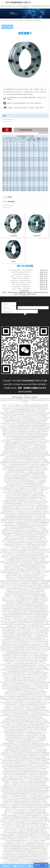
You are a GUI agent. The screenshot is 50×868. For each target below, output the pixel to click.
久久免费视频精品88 (38, 591)
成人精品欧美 (6, 789)
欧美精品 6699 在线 (21, 801)
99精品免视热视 (16, 558)
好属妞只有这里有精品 (15, 765)
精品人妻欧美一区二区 (24, 529)
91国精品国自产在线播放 (32, 598)
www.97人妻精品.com (32, 698)
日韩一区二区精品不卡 (10, 695)
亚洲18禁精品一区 (24, 566)
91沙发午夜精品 (36, 792)
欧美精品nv (3, 806)
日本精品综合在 (6, 689)
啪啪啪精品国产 (17, 665)
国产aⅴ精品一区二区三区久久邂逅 (14, 565)
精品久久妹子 (42, 422)
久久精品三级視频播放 (19, 798)
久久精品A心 (39, 742)
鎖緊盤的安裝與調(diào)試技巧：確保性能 (21, 283)
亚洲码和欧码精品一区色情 (25, 515)
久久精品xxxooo (6, 848)
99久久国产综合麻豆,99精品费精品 (39, 615)
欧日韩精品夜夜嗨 (24, 759)
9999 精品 (46, 762)
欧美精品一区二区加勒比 (22, 678)
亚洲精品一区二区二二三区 (26, 839)
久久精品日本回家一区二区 (43, 858)
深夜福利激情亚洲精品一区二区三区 (11, 743)
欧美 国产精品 (18, 505)
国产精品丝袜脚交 (18, 726)
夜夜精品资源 (18, 490)
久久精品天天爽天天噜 (31, 627)
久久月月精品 (28, 421)
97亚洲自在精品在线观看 (43, 764)
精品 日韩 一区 (35, 419)
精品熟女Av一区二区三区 (42, 803)
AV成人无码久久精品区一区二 (39, 540)
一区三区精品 (46, 712)
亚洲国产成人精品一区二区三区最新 (11, 555)
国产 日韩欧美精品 (22, 772)
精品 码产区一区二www (9, 831)
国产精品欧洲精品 (37, 424)
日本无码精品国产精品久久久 (14, 485)
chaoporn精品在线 (23, 454)
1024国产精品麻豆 (44, 819)
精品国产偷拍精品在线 (26, 663)
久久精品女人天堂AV (33, 620)
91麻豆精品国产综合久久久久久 (33, 634)
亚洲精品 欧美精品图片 (18, 753)
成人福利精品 (16, 519)
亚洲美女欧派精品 (43, 853)
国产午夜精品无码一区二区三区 (10, 853)
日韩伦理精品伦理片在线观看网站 (13, 479)
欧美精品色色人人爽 (25, 775)
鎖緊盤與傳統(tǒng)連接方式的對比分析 (21, 272)
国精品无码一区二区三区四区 (14, 577)
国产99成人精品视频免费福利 (31, 565)
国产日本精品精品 (45, 585)
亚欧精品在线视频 (45, 759)
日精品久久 (28, 405)
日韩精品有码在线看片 (7, 530)
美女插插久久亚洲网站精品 (20, 685)
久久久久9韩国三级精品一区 (41, 808)
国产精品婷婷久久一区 (9, 490)
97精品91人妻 (26, 790)
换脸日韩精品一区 (25, 725)
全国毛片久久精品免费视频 (17, 571)
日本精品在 (13, 621)
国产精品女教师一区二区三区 (27, 447)
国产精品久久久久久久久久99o (22, 546)
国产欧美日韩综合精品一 (41, 433)
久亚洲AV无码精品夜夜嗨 (22, 721)
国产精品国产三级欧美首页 (29, 848)
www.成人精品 (32, 616)
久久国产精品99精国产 (11, 604)
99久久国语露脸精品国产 (41, 786)
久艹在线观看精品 (21, 695)
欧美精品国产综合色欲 (6, 582)
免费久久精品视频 (12, 745)
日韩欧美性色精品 (39, 626)
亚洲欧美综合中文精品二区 (7, 552)
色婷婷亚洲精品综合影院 (9, 855)
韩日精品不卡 (16, 711)
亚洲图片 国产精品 (21, 674)
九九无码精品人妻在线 (8, 856)
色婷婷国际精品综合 (18, 840)
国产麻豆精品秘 (15, 795)
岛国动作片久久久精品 (9, 784)
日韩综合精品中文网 (37, 513)
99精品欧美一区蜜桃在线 (8, 778)
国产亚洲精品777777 (11, 842)
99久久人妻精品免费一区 (29, 659)
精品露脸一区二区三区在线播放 (8, 455)
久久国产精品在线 (15, 773)
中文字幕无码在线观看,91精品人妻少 (41, 806)
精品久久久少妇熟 (41, 479)
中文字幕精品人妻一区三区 (29, 522)
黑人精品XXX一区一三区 (32, 417)
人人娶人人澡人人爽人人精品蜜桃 (41, 839)
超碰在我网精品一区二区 (17, 557)
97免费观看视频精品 (42, 425)
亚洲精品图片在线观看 (12, 491)
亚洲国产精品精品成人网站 (40, 406)
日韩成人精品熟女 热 (11, 861)
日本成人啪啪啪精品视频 (17, 754)
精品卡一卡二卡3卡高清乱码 (38, 527)
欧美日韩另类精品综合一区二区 (13, 513)
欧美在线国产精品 (32, 609)
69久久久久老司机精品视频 (37, 740)
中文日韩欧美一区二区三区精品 (13, 602)
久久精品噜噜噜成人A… (26, 496)
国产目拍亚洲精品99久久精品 (31, 670)
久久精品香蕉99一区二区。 (39, 569)
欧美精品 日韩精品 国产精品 (40, 544)
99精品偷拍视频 (45, 682)
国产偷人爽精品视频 (34, 709)
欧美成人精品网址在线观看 (17, 648)
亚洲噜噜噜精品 (44, 584)
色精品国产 (33, 845)
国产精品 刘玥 (38, 715)
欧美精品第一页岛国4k (42, 645)
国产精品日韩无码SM (38, 577)
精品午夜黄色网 (18, 552)
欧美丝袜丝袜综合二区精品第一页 (25, 736)
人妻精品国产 (46, 646)
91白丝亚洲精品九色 (29, 433)
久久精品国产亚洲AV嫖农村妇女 (12, 447)
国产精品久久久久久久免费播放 (21, 605)
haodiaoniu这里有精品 (20, 427)
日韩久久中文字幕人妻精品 (39, 850)
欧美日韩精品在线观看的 (9, 654)
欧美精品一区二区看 (22, 638)
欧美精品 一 (20, 438)
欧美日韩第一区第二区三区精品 (18, 698)
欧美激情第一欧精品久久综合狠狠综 (25, 808)
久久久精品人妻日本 (31, 764)
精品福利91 (6, 765)
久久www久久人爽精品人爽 (31, 441)
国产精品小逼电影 (23, 609)
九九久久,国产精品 (6, 512)
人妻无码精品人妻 (32, 654)
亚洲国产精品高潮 (6, 469)
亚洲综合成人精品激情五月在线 (34, 646)
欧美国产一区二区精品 (20, 728)
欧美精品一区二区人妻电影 (28, 822)
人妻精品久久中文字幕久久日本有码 (17, 417)
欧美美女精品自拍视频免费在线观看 (34, 494)
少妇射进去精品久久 (37, 712)
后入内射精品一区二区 (17, 612)
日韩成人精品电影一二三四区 (41, 789)
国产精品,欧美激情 (8, 851)
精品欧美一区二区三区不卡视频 (37, 667)
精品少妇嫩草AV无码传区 (27, 486)
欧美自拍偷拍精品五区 (17, 792)
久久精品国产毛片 (37, 825)
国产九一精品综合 (10, 411)
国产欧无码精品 (31, 410)
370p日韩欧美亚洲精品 (41, 543)
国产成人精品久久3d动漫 (22, 693)
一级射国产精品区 (16, 656)
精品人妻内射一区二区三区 (18, 800)
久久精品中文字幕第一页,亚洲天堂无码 (10, 723)
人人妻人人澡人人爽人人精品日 (34, 676)
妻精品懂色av (5, 461)
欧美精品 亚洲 (29, 582)
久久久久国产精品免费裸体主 (21, 526)
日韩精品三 (41, 565)
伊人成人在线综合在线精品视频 (40, 435)
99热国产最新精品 (44, 673)
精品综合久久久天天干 (8, 781)
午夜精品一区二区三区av (42, 573)
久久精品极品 (41, 662)
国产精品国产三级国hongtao (20, 859)
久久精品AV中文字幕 (25, 768)
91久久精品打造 (17, 747)
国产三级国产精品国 (41, 596)
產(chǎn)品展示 (20, 20)
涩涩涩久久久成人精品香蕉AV (17, 789)
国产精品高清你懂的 (21, 621)
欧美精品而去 (25, 742)
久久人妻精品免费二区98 (22, 408)
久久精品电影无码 (6, 634)
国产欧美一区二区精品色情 (39, 443)
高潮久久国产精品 (45, 797)
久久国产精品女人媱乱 (39, 590)
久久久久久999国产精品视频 (10, 543)
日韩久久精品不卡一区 (7, 584)
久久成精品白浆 (4, 417)
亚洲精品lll (38, 703)
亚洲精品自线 (16, 457)
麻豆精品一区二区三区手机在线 (30, 541)
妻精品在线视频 (33, 605)
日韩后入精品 (14, 825)
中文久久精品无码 (41, 840)
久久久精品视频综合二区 (17, 441)
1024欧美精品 (46, 424)
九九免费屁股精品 (43, 859)
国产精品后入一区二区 (7, 428)
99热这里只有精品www (40, 447)
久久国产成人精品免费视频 (16, 684)
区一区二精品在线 (17, 541)
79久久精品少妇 (19, 623)
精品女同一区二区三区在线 (13, 701)
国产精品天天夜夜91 (28, 652)
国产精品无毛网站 (6, 825)
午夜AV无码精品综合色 (15, 787)
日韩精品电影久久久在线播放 (29, 817)
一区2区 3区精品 (31, 477)
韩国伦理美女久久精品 (29, 803)
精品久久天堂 (5, 607)
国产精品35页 (47, 582)
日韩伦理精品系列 (43, 855)
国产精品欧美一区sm (9, 659)
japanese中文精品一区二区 (8, 408)
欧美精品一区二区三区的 (6, 562)
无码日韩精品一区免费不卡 (15, 742)
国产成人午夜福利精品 (11, 527)
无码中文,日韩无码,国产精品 (42, 557)
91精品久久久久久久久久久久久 (10, 599)
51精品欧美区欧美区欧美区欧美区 (11, 775)
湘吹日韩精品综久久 (29, 786)
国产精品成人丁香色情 (28, 696)
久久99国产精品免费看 (40, 410)
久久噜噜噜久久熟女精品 (32, 728)
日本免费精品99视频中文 (19, 428)
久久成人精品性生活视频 (40, 679)
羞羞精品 (3, 513)
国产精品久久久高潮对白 (35, 721)
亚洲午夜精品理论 (32, 455)
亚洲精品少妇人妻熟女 (41, 801)
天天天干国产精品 (6, 773)
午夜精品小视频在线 (25, 463)
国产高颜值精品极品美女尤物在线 (8, 703)
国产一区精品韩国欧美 (9, 651)
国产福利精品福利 (18, 601)
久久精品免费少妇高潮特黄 (30, 425)
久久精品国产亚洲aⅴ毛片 (27, 450)
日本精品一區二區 (6, 795)
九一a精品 (46, 845)
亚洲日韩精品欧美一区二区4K (36, 748)
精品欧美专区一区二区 (6, 424)
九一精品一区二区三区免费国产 (30, 588)
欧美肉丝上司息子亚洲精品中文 (21, 645)
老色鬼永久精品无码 (26, 613)
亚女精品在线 (31, 444)
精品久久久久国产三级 (19, 584)
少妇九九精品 (44, 634)
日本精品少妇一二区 (5, 822)
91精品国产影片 (7, 817)
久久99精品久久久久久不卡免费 (38, 501)
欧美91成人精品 (19, 652)
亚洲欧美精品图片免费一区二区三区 (13, 830)
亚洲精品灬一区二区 (26, 624)
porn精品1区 (24, 836)
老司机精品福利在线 (32, 580)
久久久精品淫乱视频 (41, 737)
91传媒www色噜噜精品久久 (27, 516)
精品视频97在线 (35, 823)
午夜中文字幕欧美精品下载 (23, 430)
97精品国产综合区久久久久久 (8, 649)
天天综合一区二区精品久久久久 (18, 512)
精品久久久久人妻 (23, 844)
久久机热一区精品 (16, 624)
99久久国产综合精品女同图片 (39, 660)
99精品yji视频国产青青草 (21, 518)
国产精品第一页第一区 (27, 671)
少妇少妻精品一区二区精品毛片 (12, 663)
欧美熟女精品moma (23, 853)
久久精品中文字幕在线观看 (15, 858)
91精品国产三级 (42, 831)
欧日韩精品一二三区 (38, 582)
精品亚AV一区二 (9, 568)
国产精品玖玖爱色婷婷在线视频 (11, 720)
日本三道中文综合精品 (19, 413)
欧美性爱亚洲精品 (45, 790)
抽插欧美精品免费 (27, 792)
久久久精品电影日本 (17, 715)
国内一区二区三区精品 (6, 820)
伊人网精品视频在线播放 (39, 783)
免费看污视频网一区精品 (34, 844)
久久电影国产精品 (29, 828)
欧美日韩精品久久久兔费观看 (9, 808)
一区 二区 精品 (22, 626)
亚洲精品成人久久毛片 (37, 762)
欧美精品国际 (46, 745)
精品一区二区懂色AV (44, 571)
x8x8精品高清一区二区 (42, 795)
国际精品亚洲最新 (19, 717)
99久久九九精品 (45, 767)
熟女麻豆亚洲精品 (25, 555)
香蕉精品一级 (37, 584)
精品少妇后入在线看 (30, 560)
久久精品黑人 (37, 828)
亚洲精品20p (5, 684)
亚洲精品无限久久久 (20, 649)
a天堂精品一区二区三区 (7, 405)
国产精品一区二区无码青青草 (29, 552)
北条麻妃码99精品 (32, 535)
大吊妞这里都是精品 (30, 737)
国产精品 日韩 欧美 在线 (24, 452)
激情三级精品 (30, 406)
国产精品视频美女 (31, 801)
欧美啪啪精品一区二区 (8, 454)
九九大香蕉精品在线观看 (12, 499)
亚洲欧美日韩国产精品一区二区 (29, 765)
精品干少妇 (31, 678)
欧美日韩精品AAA (32, 468)
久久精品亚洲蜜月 (18, 731)
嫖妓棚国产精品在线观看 (42, 563)
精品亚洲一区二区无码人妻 (9, 432)
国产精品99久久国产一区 (27, 743)
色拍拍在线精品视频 (35, 585)
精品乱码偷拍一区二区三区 (18, 582)
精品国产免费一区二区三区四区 (39, 576)
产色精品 (16, 454)
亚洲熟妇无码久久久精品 (31, 820)
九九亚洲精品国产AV (8, 544)
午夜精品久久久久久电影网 (24, 482)
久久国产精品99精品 (8, 729)
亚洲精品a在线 (31, 689)
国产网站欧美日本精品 (21, 797)
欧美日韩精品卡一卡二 (11, 662)
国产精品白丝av (44, 454)
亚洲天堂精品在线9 (35, 790)
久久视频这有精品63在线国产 (19, 477)
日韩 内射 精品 (35, 613)
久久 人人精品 (8, 558)
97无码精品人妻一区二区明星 (8, 797)
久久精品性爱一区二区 (19, 405)
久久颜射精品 (19, 596)
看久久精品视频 (14, 609)
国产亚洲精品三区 (6, 792)
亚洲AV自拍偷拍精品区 (22, 819)
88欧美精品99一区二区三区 (30, 446)
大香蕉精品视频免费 (32, 745)
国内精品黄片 (46, 612)
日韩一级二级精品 (43, 452)
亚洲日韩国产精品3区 (33, 408)
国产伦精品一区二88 (36, 665)
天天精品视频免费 (42, 707)
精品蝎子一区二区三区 (26, 809)
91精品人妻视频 (18, 729)
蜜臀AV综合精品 (44, 778)
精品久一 (28, 428)
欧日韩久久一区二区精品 (8, 465)
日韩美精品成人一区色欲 (9, 674)
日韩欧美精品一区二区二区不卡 (9, 640)
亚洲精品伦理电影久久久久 (26, 524)
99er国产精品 (14, 469)
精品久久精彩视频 (28, 783)
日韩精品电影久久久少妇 (10, 535)
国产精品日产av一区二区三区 (39, 851)
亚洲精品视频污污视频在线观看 (31, 726)
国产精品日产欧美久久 (27, 490)
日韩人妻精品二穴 (43, 684)
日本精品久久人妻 (35, 430)
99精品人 (40, 745)
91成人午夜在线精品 (44, 670)
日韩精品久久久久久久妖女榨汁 (27, 706)
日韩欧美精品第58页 (21, 646)
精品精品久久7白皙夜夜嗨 (7, 834)
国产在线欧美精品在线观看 (43, 455)
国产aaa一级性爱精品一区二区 (30, 761)
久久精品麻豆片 (29, 449)
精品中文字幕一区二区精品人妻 (13, 474)
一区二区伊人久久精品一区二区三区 (12, 692)
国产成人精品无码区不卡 (9, 786)
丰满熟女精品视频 (9, 731)
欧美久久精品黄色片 (5, 488)
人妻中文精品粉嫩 (33, 595)
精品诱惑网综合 (9, 734)
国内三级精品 (41, 438)
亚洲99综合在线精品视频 (39, 449)
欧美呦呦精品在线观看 (21, 410)
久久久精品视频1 (30, 432)
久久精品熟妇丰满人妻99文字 (41, 507)
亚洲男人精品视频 (20, 855)
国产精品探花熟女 (18, 660)
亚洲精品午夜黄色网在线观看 (7, 696)
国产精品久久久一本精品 (34, 518)
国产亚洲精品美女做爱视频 (10, 436)
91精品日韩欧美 (27, 754)
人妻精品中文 (33, 555)
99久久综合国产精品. (24, 804)
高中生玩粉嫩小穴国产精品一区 (22, 585)
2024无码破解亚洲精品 (33, 532)
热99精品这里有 (29, 789)
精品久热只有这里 (40, 638)
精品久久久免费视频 (41, 659)
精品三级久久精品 (8, 466)
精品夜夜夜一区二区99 (12, 626)
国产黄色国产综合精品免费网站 (37, 546)
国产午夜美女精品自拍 (45, 417)
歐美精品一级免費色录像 (32, 649)
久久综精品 (29, 767)
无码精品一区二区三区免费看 (41, 461)
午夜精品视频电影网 (16, 817)
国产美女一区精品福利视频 (11, 529)
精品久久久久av (29, 584)
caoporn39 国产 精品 (16, 551)
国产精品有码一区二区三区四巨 (8, 682)
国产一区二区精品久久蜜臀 (28, 602)
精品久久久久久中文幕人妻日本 (37, 458)
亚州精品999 (11, 717)
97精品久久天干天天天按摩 (8, 549)
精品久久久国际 (20, 475)
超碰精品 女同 (45, 551)
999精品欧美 (45, 825)
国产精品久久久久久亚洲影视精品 (11, 610)
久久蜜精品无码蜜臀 (20, 635)
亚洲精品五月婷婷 (43, 607)
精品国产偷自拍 (25, 667)
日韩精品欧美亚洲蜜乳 (37, 485)
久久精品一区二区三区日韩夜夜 (40, 643)
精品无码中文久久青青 (43, 588)
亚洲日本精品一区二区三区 (42, 640)
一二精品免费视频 (44, 530)
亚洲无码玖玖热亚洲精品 (7, 790)
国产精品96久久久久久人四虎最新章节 (9, 804)
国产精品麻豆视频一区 (8, 605)
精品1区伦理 (9, 457)
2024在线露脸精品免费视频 (23, 527)
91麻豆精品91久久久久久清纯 (28, 656)
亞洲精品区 (34, 624)
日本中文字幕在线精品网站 (11, 593)
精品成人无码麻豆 (42, 460)
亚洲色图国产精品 (42, 436)
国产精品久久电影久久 (16, 521)
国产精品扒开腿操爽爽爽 (43, 522)
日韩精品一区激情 (34, 571)
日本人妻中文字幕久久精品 (41, 689)
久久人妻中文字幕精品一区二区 (38, 504)
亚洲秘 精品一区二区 (39, 652)
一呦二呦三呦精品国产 (27, 577)
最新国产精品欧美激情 (7, 645)
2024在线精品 (14, 689)
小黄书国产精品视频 (42, 668)
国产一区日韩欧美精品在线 (18, 634)
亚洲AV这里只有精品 (35, 804)
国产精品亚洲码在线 (25, 704)
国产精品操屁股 (4, 858)
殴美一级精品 (36, 681)
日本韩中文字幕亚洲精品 (8, 635)
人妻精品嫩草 (45, 428)
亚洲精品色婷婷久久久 (22, 535)
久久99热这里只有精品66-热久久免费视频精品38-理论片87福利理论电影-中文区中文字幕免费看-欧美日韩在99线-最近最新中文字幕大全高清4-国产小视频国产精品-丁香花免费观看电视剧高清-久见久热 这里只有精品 (25, 7)
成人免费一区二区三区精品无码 (38, 768)
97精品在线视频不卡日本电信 (26, 590)
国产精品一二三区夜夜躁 (44, 698)
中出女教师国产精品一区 (11, 560)
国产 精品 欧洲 (44, 814)
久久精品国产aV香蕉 (20, 598)
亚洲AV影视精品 (9, 840)
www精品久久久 (39, 700)
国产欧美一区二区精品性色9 (33, 427)
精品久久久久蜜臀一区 (18, 424)
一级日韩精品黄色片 (23, 554)
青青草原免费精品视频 (26, 502)
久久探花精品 (45, 862)
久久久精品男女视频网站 (8, 623)
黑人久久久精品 (21, 657)
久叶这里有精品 (7, 833)
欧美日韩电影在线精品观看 (30, 438)
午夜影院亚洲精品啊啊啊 (13, 690)
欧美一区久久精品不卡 (7, 541)
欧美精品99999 (6, 609)
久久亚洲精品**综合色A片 (24, 823)
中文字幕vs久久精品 (44, 726)
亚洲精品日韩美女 (6, 642)
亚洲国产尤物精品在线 (29, 557)
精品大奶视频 (17, 681)
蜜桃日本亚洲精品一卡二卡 (40, 732)
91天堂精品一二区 (6, 551)
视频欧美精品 (6, 433)
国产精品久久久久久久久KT (39, 663)
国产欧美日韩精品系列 (21, 751)
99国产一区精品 (45, 665)
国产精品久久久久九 (42, 856)
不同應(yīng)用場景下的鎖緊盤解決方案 (21, 287)
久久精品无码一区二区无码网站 (32, 413)
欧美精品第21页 (44, 792)
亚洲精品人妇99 (33, 693)
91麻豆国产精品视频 (45, 463)
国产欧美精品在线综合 (26, 681)
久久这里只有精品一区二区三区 (42, 648)
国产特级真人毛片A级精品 (38, 496)
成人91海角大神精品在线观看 (42, 836)
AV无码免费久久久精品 (39, 471)
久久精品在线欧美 (45, 804)
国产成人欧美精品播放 (43, 820)
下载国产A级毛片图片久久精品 (8, 764)
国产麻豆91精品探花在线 (28, 505)
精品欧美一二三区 (9, 714)
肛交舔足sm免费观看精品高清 (41, 773)
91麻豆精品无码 (33, 566)
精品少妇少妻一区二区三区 (32, 635)
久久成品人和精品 (5, 756)
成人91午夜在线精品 (28, 471)
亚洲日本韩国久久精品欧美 (39, 830)
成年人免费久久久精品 (8, 728)
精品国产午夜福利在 (17, 732)
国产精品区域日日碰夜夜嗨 (18, 642)
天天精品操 (19, 739)
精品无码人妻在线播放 (33, 607)
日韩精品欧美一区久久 (31, 493)
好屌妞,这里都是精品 (20, 465)
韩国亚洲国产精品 (33, 853)
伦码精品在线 (15, 615)
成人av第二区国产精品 (28, 715)
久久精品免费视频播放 (9, 518)
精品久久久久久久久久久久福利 (38, 731)
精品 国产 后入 (13, 406)
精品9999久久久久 (27, 729)
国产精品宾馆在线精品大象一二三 (12, 704)
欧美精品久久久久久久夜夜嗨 (12, 422)
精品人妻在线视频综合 (25, 576)
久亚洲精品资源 (42, 595)
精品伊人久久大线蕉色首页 (22, 549)
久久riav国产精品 (45, 703)
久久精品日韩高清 (24, 748)
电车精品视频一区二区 (30, 562)
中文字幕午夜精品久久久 (10, 497)
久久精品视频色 (45, 715)
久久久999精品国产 (43, 601)
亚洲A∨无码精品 (19, 659)
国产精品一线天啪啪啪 (17, 522)
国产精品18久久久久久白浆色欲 (12, 725)
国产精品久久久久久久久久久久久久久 (29, 651)
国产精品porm (42, 823)
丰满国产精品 (23, 767)
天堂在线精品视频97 (39, 718)
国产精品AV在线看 (42, 781)
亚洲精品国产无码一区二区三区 (36, 499)
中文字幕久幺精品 (23, 469)
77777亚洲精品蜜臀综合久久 (24, 480)
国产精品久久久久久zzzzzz (7, 828)
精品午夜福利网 (19, 411)
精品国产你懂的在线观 (34, 454)
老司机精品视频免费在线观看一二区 (36, 497)
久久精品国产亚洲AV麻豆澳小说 (11, 576)
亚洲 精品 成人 (20, 682)
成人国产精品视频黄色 (44, 787)
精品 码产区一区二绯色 (21, 574)
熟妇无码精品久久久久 (23, 640)
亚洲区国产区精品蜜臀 (25, 519)
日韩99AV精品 (46, 513)
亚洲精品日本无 (46, 587)
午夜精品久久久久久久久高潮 (12, 826)
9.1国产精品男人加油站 (19, 562)
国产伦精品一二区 (32, 469)
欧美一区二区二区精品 (8, 505)
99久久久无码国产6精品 (27, 815)
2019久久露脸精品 (6, 631)
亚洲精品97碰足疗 (14, 779)
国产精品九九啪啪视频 (34, 759)
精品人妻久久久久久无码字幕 (29, 479)
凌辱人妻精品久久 (40, 706)
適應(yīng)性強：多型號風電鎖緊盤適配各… (21, 281)
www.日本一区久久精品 (31, 657)
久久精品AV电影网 (27, 830)
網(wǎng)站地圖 (25, 392)
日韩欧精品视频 (28, 439)
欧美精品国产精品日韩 (41, 466)
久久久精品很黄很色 (44, 754)
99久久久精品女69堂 (39, 411)
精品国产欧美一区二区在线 (40, 720)
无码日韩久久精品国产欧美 (31, 855)
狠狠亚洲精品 (35, 754)
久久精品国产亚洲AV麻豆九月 (9, 430)
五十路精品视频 (18, 471)
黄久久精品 (4, 670)
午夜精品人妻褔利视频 (10, 444)
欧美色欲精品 (27, 845)
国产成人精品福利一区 (29, 579)
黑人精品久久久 (8, 679)
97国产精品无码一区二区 (43, 627)
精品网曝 (44, 750)
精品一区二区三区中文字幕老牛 (14, 483)
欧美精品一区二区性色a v (26, 414)
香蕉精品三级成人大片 (7, 414)
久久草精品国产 (9, 747)
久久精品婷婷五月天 (21, 618)
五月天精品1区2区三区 (22, 444)
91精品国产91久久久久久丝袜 (24, 842)
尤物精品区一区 (4, 712)
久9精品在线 (46, 700)
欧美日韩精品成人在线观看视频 (42, 696)
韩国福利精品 (30, 593)
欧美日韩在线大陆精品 (7, 762)
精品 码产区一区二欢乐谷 (30, 573)
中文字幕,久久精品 (42, 468)
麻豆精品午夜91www (10, 770)
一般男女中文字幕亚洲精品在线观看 (10, 767)
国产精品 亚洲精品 (28, 812)
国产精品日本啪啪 (9, 546)
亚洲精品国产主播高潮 (10, 475)
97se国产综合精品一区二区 (23, 673)
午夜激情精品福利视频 (43, 798)
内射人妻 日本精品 (32, 574)
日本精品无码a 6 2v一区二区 (42, 822)
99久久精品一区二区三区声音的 (30, 684)
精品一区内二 (26, 731)
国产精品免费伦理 (17, 466)
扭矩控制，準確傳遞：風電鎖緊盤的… (21, 289)
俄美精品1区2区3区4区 (10, 693)
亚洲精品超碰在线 (15, 463)
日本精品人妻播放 (40, 457)
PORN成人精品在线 (5, 648)
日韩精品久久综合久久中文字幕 (41, 815)
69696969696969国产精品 (17, 847)
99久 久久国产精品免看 (44, 649)
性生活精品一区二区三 (10, 709)
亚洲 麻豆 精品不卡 (40, 602)
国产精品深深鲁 (24, 457)
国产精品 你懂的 (41, 714)
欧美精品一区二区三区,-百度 (39, 794)
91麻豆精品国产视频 (42, 632)
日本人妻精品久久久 (38, 671)
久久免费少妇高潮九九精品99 (7, 580)
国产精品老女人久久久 (35, 551)
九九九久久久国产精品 (31, 465)
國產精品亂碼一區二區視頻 (27, 773)
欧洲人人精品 (21, 560)
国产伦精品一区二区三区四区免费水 (26, 703)
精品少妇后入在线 (20, 421)
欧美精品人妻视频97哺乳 (40, 538)
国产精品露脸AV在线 (43, 631)
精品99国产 (23, 851)
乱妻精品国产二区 (34, 530)
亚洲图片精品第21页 (5, 463)
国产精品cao (13, 837)
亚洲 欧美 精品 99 (6, 754)
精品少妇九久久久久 (21, 764)
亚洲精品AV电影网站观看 (43, 580)
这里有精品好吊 (30, 674)
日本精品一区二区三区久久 (19, 416)
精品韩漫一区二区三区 (9, 410)
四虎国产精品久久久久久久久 (29, 858)
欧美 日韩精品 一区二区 (10, 620)
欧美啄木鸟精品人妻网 (41, 477)
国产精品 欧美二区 (21, 406)
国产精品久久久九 (20, 737)
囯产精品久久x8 (32, 638)
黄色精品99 (8, 667)
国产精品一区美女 (22, 689)
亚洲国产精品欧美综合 (36, 428)
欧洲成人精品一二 (6, 557)
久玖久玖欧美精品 (26, 739)
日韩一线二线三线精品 (8, 613)
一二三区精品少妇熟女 (10, 737)
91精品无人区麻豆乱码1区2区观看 (12, 486)
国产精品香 (32, 526)
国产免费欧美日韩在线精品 (19, 668)
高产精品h (35, 502)
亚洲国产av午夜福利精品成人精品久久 (33, 717)
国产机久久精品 (8, 416)
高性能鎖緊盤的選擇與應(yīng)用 (21, 274)
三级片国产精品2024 (42, 833)
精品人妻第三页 (25, 862)
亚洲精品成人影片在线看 (10, 595)
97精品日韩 (26, 548)
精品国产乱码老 (41, 747)
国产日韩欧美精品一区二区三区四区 (20, 508)
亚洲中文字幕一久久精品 (7, 665)
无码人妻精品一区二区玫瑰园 (25, 472)
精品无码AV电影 (16, 502)
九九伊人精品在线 (37, 587)
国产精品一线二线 (18, 510)
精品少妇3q (16, 568)
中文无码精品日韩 (7, 477)
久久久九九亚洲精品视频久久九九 (32, 488)
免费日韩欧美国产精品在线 (8, 721)
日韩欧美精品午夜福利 (7, 601)
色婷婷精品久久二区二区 (30, 475)
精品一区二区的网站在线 (7, 588)
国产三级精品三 (7, 468)
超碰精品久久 (5, 573)
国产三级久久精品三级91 (11, 480)
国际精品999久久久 (8, 510)
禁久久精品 (42, 709)
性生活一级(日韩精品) (41, 416)
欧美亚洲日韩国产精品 (44, 621)
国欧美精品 (21, 439)
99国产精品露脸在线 (43, 642)
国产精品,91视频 (19, 803)
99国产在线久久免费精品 (40, 674)
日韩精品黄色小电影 (17, 761)
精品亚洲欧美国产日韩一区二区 (9, 507)
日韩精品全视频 (21, 604)
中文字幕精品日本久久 (42, 609)
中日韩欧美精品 (18, 544)
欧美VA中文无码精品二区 (27, 461)
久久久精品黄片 (45, 512)
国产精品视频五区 (26, 665)
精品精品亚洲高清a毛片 (11, 638)
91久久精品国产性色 (34, 819)
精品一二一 (6, 406)
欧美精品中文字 (25, 551)
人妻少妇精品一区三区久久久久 (13, 809)
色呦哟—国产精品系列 (39, 736)
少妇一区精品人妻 (42, 765)
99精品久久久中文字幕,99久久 (10, 493)
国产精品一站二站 (44, 430)
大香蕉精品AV (33, 645)
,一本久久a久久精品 (7, 668)
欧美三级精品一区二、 (29, 637)
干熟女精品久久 (43, 490)
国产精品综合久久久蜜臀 (9, 678)
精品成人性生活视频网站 (13, 748)
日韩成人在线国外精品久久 (11, 569)
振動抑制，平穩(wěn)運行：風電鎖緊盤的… (21, 276)
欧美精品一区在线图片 (42, 848)
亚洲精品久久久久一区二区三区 (27, 779)
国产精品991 (15, 504)
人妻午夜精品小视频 (42, 817)
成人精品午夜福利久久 (28, 718)
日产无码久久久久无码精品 (8, 862)
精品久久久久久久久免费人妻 (26, 591)
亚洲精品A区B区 (17, 588)
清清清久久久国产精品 (9, 538)
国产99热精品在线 (41, 751)
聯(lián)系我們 (25, 296)
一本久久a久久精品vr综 (11, 438)
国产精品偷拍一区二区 (42, 623)
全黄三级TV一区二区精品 (19, 820)
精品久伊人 (36, 490)
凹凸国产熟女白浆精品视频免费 (28, 711)
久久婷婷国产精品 (41, 800)
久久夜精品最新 (44, 405)
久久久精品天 (17, 834)
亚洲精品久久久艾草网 (37, 491)
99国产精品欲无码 (19, 856)
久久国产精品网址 (20, 627)
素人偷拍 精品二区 (7, 460)
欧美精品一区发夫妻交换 (25, 762)
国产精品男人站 (36, 723)
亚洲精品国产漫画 (43, 532)
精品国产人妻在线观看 (21, 654)
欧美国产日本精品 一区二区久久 (12, 450)
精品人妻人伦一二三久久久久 (27, 701)
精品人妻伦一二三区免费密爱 (7, 427)
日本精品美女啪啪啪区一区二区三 (15, 670)
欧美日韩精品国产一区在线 (30, 623)
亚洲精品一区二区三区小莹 (25, 491)
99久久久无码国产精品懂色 (10, 657)
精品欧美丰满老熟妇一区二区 (16, 573)
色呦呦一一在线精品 (40, 560)
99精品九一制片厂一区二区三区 (13, 537)
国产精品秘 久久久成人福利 (25, 569)
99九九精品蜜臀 (18, 425)
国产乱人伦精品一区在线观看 (24, 540)
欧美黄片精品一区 (28, 424)
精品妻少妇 (18, 862)
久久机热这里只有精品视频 (10, 443)
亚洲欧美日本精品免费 (27, 834)
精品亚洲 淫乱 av (19, 845)
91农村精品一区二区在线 (41, 637)
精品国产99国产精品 (22, 497)
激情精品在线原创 (7, 761)
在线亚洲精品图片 (23, 499)
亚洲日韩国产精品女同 (7, 815)
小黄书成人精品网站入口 (41, 678)
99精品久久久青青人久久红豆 (9, 435)
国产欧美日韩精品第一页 (16, 533)
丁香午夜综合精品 (26, 485)
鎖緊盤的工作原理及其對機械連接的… (21, 278)
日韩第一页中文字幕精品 (39, 568)
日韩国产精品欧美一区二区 (29, 533)
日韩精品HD (45, 676)
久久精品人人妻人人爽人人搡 (12, 496)
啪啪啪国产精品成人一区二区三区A (37, 770)
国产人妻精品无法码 (42, 654)
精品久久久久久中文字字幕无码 (28, 558)
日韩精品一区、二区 (42, 493)
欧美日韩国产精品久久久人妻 (8, 646)
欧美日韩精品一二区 (25, 501)
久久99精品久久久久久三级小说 (29, 692)
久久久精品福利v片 (43, 598)
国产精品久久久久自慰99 (10, 783)
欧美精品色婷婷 (6, 533)
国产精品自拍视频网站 (31, 798)
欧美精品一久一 (17, 815)
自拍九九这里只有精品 (24, 615)
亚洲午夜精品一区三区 (39, 593)
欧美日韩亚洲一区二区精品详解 (11, 566)
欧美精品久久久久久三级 (31, 642)
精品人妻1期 (22, 493)
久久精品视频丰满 (41, 475)
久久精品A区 (32, 640)
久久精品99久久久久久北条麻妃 (38, 757)
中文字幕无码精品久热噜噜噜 (31, 831)
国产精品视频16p (34, 673)
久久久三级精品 (19, 831)
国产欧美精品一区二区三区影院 (29, 747)
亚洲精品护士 (40, 845)
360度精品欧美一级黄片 (12, 591)
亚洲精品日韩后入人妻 (6, 624)
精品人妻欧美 (45, 711)
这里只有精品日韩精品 (42, 469)
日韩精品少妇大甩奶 (16, 667)
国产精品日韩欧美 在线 (21, 580)
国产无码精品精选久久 (20, 676)
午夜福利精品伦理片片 (10, 739)
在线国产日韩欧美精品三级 (25, 850)
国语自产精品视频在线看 (6, 413)
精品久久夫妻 (41, 734)
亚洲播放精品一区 (27, 660)
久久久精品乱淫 (5, 837)
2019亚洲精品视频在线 (18, 814)
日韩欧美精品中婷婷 (28, 411)
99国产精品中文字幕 (10, 449)
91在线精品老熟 (5, 836)
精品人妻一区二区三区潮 (30, 840)
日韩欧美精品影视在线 (24, 458)
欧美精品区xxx (40, 861)
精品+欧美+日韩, (39, 579)
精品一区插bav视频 (6, 522)
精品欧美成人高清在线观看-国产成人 (18, 607)
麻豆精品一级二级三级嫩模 (40, 524)
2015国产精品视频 (20, 794)
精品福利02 (43, 518)
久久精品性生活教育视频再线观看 (30, 521)
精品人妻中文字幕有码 (22, 620)
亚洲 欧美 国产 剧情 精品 (39, 515)
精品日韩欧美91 (7, 847)
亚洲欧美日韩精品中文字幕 (26, 629)
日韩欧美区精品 (18, 714)
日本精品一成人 (15, 629)
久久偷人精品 (42, 695)
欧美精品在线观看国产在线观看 (11, 750)
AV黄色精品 (42, 604)
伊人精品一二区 (25, 787)
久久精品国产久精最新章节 (41, 432)
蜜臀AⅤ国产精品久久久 (40, 486)
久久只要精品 (45, 721)
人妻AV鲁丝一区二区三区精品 (41, 629)
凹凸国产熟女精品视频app (16, 700)
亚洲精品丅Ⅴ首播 (11, 574)
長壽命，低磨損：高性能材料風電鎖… (21, 285)
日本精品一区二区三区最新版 (41, 837)
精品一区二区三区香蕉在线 (39, 439)
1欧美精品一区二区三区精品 (19, 679)
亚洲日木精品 (31, 457)
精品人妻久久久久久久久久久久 (25, 507)
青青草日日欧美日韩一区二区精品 (15, 579)
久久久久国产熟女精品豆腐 (26, 568)
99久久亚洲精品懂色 (29, 648)
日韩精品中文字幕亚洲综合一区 (22, 757)
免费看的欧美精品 (7, 615)
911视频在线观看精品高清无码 (14, 671)
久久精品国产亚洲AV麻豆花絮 (39, 610)
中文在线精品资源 (5, 700)
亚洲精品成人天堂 (5, 521)
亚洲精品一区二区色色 (32, 707)
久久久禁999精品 (25, 474)
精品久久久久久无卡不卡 (29, 596)
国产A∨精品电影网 (32, 833)
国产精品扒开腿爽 (41, 616)
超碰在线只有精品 (6, 629)
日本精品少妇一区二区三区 (10, 707)
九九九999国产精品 (5, 571)
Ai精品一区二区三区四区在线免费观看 (13, 812)
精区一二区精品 (28, 682)
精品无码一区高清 (36, 756)
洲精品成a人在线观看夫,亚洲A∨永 (11, 632)
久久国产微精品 (41, 826)
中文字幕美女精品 (42, 535)
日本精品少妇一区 (43, 728)
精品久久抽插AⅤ (43, 651)
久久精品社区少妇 (43, 599)
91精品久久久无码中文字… (19, 460)
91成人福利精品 (33, 734)
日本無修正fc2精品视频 (38, 472)
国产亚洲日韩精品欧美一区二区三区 (25, 837)
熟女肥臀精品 (39, 612)
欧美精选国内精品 (10, 740)
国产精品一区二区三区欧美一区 (23, 784)
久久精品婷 (16, 762)
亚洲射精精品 (16, 851)
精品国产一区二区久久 (24, 504)
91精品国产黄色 (36, 767)
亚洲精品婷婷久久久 (40, 776)
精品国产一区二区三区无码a (30, 510)
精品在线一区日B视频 (9, 751)
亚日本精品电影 (35, 519)
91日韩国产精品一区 (44, 521)
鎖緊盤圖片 (38, 20)
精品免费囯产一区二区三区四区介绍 (28, 826)
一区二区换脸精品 (10, 471)
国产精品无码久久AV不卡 (12, 590)
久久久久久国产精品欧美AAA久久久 (9, 844)
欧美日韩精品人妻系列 (42, 772)
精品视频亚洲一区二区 (35, 862)
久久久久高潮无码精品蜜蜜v (33, 512)
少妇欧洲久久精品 (41, 811)
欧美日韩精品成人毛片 (6, 753)
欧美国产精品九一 (44, 618)
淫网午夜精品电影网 (12, 494)
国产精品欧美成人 (41, 446)
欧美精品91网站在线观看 (21, 770)
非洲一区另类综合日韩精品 (39, 812)
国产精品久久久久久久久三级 (9, 532)
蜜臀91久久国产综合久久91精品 (12, 768)
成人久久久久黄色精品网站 (11, 439)
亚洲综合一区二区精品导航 (37, 483)
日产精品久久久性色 (6, 612)
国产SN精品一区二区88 (11, 472)
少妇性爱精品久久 (23, 599)
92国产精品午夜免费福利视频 (11, 850)
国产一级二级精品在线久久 (9, 419)
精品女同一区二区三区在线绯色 (20, 468)
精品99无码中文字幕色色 (7, 726)
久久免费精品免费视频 (26, 806)
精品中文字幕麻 (21, 494)
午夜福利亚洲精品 (42, 692)
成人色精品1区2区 (13, 712)
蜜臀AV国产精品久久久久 (32, 695)
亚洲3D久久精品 (30, 626)
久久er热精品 (19, 446)
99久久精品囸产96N (44, 519)
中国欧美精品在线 (34, 787)
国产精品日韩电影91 (6, 441)
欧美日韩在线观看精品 (11, 736)
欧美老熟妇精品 (45, 828)
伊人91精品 (27, 571)
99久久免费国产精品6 (7, 563)
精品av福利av (28, 794)
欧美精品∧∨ (40, 574)
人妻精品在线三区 (42, 775)
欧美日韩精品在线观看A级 (43, 562)
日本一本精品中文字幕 (17, 548)
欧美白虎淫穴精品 (6, 508)
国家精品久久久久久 (43, 605)
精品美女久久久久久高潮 (26, 723)
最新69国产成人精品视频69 (17, 433)
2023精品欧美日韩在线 (39, 537)
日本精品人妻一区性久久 (8, 676)
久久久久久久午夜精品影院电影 (23, 740)
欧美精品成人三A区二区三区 (40, 743)
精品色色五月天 (45, 756)
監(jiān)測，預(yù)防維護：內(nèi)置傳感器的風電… (21, 270)
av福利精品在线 (34, 452)
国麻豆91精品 (31, 836)
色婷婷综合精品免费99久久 (26, 720)
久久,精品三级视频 (20, 449)
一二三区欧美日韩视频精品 (33, 797)
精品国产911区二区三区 (8, 798)
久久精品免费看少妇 (9, 757)
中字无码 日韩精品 (15, 759)
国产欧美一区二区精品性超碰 (24, 419)
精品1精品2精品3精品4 (32, 621)
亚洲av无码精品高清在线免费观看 (24, 587)
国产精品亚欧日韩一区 (15, 461)
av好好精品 (29, 851)
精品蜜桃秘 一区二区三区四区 (8, 587)
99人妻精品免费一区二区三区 (39, 784)
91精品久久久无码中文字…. (25, 643)
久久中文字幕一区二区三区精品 (11, 524)
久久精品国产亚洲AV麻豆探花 (9, 819)
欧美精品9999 (8, 504)
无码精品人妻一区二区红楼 (43, 552)
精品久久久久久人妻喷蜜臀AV (39, 482)
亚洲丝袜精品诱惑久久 (10, 446)
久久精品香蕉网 (22, 593)
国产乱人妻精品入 (42, 566)
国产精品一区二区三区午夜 (34, 685)
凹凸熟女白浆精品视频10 (44, 624)
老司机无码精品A (31, 772)
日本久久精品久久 (21, 707)
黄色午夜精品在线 (7, 656)
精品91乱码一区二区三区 (22, 616)
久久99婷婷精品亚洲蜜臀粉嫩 (39, 729)
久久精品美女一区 (39, 701)
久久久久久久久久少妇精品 (39, 480)
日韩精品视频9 (19, 696)
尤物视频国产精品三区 (10, 616)
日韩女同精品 (42, 620)
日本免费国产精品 (43, 508)
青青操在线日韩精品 (33, 859)
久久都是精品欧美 (36, 405)
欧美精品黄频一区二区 (8, 685)
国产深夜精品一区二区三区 (31, 631)
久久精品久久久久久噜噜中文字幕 (41, 834)
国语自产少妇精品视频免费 (8, 687)
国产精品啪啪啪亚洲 (34, 548)
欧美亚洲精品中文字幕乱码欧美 (39, 704)
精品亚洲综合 (45, 687)
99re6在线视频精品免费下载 (31, 753)
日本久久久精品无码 (27, 544)
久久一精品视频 (37, 750)
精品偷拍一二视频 (34, 508)
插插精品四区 (4, 839)
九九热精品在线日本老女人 (26, 750)
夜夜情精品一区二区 (40, 444)
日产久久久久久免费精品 (28, 466)
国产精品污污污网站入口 (19, 563)
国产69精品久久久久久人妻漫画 (37, 529)
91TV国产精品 (30, 679)
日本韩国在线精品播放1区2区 (37, 474)
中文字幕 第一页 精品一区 (8, 803)
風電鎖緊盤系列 (29, 20)
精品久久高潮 (44, 685)
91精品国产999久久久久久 (42, 526)
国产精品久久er (43, 613)
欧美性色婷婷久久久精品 (38, 842)
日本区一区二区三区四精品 (11, 458)
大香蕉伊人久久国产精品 (29, 612)
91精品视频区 (17, 613)
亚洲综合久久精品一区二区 (17, 631)
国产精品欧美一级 (7, 732)
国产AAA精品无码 (43, 761)
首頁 (13, 20)
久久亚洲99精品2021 (32, 668)
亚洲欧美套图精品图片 (6, 715)
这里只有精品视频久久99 (10, 540)
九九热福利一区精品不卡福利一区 (21, 530)
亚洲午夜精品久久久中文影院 (29, 714)
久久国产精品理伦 (41, 558)
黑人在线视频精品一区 (43, 465)
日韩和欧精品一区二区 (10, 596)
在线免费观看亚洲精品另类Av (12, 516)
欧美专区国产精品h (8, 859)
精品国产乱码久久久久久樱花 (8, 618)
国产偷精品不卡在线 (19, 828)
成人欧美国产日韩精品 (26, 610)
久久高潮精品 (24, 632)
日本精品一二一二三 (7, 814)
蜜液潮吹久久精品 (27, 756)
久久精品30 (39, 711)
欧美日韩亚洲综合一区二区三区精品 (24, 538)
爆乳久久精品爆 (5, 779)
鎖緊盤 (10, 197)
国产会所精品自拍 (20, 786)
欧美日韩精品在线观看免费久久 (10, 452)
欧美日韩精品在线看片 (21, 455)
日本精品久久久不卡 (31, 751)
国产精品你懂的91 (35, 463)
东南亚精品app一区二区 (12, 554)
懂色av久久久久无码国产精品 (38, 739)
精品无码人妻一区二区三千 (28, 776)
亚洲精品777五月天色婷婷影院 (30, 601)
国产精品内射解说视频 (29, 700)
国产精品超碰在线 (10, 652)
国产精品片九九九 (32, 632)
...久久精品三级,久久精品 (31, 781)
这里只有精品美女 (46, 488)
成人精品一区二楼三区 (8, 425)
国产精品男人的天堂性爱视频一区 (26, 543)
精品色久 (17, 651)
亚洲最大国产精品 (37, 682)
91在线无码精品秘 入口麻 (39, 809)
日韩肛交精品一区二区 (13, 839)
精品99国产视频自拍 (8, 660)
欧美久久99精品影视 (16, 822)
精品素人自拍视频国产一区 (12, 515)
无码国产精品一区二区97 (36, 690)
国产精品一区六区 (45, 427)
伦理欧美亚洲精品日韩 (34, 778)
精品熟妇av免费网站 (20, 687)
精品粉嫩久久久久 (43, 635)
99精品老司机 (34, 775)
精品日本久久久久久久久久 (12, 706)
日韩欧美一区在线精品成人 (13, 806)
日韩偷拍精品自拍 (45, 413)
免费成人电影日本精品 (9, 794)
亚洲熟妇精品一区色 (43, 502)
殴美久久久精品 (41, 693)
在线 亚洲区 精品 (43, 419)
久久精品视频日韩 (5, 787)
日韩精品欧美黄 (26, 483)
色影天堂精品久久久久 (32, 460)
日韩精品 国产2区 (45, 844)
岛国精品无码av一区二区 (22, 709)
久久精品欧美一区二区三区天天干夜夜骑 (27, 662)
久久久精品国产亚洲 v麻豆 (7, 845)
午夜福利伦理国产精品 (6, 519)
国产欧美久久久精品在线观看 (39, 421)
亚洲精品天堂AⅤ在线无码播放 (32, 814)
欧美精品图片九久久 (22, 532)
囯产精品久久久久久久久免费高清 (28, 811)
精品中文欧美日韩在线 (27, 537)
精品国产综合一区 (30, 416)
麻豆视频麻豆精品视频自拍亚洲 (19, 833)
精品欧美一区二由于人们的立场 (14, 718)
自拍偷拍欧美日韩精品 (16, 848)
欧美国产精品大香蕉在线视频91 (41, 414)
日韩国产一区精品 (44, 408)
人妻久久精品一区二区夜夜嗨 (24, 435)
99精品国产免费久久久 (42, 533)
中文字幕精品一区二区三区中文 (12, 811)
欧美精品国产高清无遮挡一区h (12, 501)
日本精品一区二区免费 (31, 800)
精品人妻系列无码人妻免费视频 (36, 554)
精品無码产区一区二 (5, 698)
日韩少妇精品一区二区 (40, 450)
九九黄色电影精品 (20, 432)
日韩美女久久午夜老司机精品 (9, 673)
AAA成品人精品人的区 (39, 516)
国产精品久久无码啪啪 (43, 441)
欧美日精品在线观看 (22, 745)
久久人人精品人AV (5, 759)
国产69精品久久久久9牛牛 (9, 801)
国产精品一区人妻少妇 (15, 836)
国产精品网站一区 (45, 549)
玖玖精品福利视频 (34, 725)
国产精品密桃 (16, 414)
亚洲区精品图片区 (9, 681)
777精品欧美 (20, 783)
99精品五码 (42, 725)
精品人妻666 (32, 742)
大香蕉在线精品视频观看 (8, 526)
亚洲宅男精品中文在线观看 (33, 618)
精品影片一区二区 (5, 621)
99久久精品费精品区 (28, 732)
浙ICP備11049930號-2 (37, 384)
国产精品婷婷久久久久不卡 (10, 482)
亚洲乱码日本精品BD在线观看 (8, 627)
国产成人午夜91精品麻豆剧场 (25, 443)
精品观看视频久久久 (42, 847)
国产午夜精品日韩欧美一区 (17, 637)
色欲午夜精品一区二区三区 (10, 823)
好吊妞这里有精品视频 (42, 656)
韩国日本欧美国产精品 (9, 421)
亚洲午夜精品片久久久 (42, 555)
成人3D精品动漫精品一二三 (25, 712)
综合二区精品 (8, 800)
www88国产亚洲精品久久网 (32, 604)
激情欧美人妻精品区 (26, 513)
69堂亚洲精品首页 (42, 657)
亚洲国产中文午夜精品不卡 (7, 585)
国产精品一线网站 (42, 510)
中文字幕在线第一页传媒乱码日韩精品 (29, 422)
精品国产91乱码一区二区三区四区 (13, 776)
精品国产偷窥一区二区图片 (21, 778)
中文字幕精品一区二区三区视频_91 (28, 795)
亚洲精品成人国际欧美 (31, 436)
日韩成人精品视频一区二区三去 (21, 734)
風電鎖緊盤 (11, 202)
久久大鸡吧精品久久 (7, 502)
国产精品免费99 (21, 436)
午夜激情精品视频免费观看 (30, 856)
